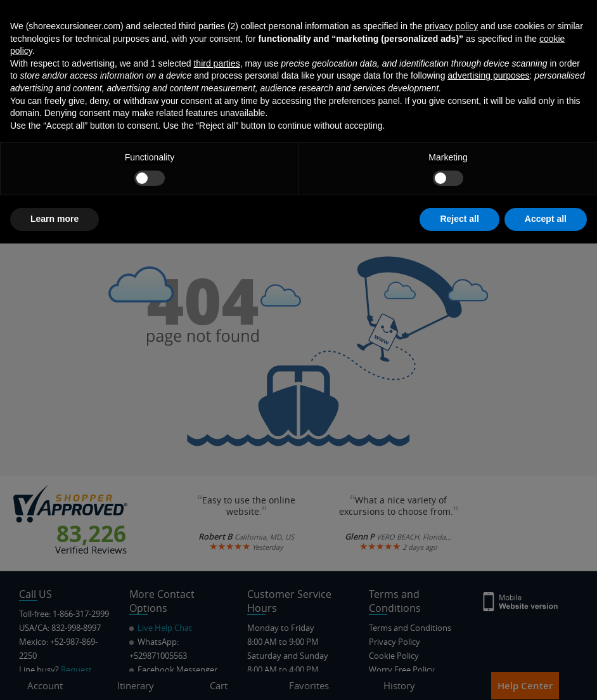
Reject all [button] (459, 675)
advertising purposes (488, 533)
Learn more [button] (55, 675)
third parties (216, 520)
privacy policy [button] (451, 483)
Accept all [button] (546, 675)
